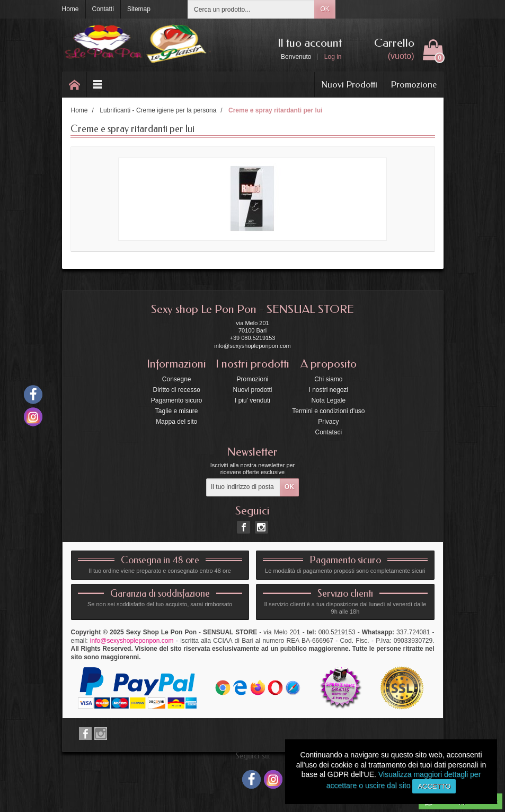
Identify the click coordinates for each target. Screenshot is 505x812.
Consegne (177, 379)
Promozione (414, 84)
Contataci (328, 432)
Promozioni (252, 379)
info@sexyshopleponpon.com (132, 641)
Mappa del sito (176, 422)
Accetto (434, 786)
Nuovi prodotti (252, 390)
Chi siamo (328, 379)
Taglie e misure (177, 411)
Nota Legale (328, 400)
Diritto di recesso (176, 390)
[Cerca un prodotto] (251, 9)
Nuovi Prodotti (349, 84)
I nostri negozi (328, 390)
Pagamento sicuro (177, 400)
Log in (333, 57)
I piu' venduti (252, 400)
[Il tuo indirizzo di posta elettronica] (243, 487)
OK (325, 9)
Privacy (328, 422)
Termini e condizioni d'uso (328, 411)
